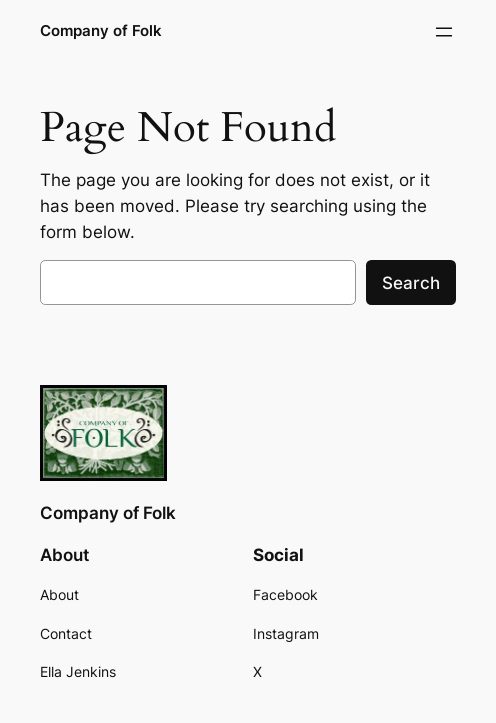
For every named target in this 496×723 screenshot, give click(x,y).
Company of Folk (101, 31)
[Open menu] (444, 32)
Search (411, 283)
